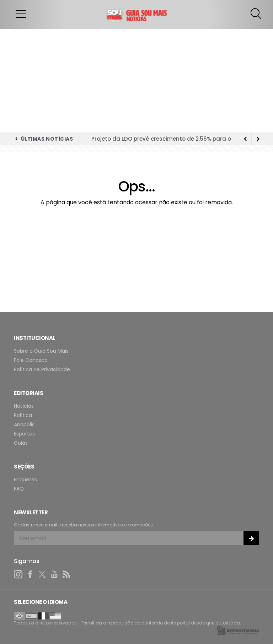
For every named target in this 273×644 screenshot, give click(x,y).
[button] (21, 13)
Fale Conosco (31, 360)
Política (23, 415)
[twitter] (42, 574)
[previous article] (258, 139)
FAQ (19, 489)
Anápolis (24, 425)
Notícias (24, 406)
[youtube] (54, 574)
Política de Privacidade (42, 370)
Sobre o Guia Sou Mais (41, 351)
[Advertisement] (136, 79)
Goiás (21, 443)
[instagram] (18, 574)
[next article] (245, 139)
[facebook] (30, 574)
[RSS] (66, 574)
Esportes (24, 434)
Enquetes (25, 480)
